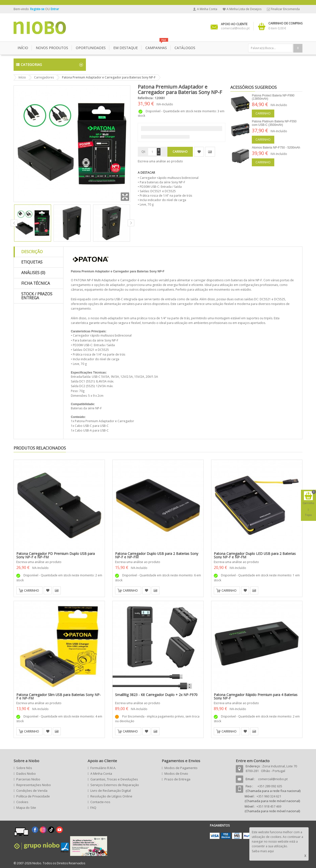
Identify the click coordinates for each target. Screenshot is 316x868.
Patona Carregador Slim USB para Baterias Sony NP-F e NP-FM (59, 696)
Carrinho (263, 113)
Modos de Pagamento (181, 768)
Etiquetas (32, 262)
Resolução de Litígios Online (111, 796)
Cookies (22, 802)
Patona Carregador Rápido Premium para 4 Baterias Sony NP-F (256, 696)
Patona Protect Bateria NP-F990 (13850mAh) (273, 97)
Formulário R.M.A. (103, 768)
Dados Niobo (26, 774)
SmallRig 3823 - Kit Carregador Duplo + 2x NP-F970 (156, 695)
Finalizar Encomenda (285, 9)
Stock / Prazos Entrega (37, 296)
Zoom (125, 197)
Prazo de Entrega (177, 779)
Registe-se (38, 9)
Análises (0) (33, 273)
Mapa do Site (26, 808)
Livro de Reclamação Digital (111, 791)
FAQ (93, 808)
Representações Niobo (34, 785)
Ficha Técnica (36, 283)
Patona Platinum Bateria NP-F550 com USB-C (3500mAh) (274, 123)
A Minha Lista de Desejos (244, 9)
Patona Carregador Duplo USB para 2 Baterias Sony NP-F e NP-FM (157, 555)
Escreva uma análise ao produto (160, 161)
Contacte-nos (100, 802)
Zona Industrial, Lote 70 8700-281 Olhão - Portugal (271, 768)
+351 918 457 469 (269, 806)
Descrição (32, 252)
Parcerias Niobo (28, 779)
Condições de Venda (32, 791)
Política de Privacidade (33, 796)
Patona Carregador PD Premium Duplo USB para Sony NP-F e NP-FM (56, 555)
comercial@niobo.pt (273, 779)
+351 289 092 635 (270, 786)
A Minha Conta (207, 9)
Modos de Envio (176, 774)
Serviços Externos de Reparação (115, 785)
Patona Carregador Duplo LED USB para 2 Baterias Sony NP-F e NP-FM (255, 555)
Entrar (55, 9)
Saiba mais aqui (263, 851)
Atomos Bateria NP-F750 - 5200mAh (276, 148)
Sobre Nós (24, 768)
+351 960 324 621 (269, 796)
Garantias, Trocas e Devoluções (114, 779)
